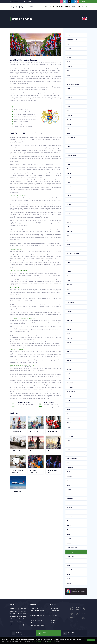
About (74, 7)
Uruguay (69, 561)
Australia (69, 53)
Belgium (69, 75)
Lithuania (69, 307)
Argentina (70, 44)
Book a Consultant (50, 402)
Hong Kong (70, 213)
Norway (69, 396)
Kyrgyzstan (70, 285)
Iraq (68, 240)
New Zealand (70, 387)
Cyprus (69, 133)
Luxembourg (70, 311)
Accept (91, 640)
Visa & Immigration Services (38, 611)
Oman (69, 401)
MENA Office (54, 615)
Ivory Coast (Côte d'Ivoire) (73, 254)
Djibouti (69, 147)
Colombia (69, 115)
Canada (69, 102)
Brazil (69, 89)
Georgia (69, 187)
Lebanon (69, 298)
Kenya (69, 276)
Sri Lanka (69, 507)
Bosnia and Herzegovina (73, 84)
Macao (69, 316)
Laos (68, 289)
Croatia (69, 124)
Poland (69, 427)
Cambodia (70, 98)
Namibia (69, 374)
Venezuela (70, 570)
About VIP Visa (35, 608)
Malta (69, 334)
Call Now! (44, 632)
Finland (69, 178)
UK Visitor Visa (16, 431)
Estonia (69, 169)
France (69, 182)
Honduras (70, 209)
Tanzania (69, 521)
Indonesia (70, 231)
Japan (69, 262)
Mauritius (69, 338)
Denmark (69, 142)
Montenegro (70, 356)
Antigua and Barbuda (72, 40)
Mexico (69, 343)
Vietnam (69, 574)
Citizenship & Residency (56, 7)
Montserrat (70, 360)
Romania (69, 445)
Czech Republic (71, 138)
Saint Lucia (70, 463)
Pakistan (69, 405)
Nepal (69, 378)
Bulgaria (69, 93)
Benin (69, 80)
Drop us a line (71, 632)
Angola (69, 35)
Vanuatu (69, 565)
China (69, 111)
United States (70, 557)
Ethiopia (69, 173)
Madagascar (70, 320)
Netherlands (70, 383)
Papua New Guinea (72, 414)
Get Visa (45, 7)
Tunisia (69, 530)
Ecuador (69, 160)
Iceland (69, 222)
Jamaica (69, 258)
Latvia (69, 294)
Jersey (69, 267)
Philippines (70, 423)
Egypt (68, 164)
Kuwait (69, 280)
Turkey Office (54, 618)
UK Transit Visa (17, 492)
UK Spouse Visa (17, 451)
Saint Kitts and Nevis (72, 458)
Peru (68, 418)
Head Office (19, 632)
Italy (68, 249)
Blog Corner (34, 623)
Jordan (69, 271)
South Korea (70, 499)
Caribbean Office (55, 611)
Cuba (68, 129)
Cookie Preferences (38, 641)
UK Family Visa (34, 431)
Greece (69, 196)
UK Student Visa (52, 431)
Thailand (69, 525)
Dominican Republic (72, 155)
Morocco (69, 365)
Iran (68, 236)
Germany (69, 191)
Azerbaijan (70, 62)
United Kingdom (71, 552)
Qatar (69, 441)
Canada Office (54, 608)
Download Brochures (24, 402)
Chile (68, 106)
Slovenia (69, 490)
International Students (37, 618)
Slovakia (69, 485)
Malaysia (69, 325)
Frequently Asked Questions (38, 625)
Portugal (69, 432)
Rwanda (69, 454)
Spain (69, 503)
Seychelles (70, 476)
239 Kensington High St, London (23, 634)
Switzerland (70, 516)
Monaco (69, 352)
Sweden (69, 512)
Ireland (69, 245)
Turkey (69, 534)
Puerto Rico (70, 436)
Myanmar (69, 369)
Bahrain (69, 71)
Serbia (69, 472)
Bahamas (69, 66)
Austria (69, 57)
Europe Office (54, 613)
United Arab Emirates (72, 548)
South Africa (70, 494)
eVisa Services (35, 613)
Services (68, 7)
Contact (81, 7)
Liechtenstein (70, 303)
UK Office (53, 620)
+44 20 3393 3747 (27, 2)
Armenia (69, 49)
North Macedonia (71, 392)
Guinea (69, 204)
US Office (53, 623)
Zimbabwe (70, 583)
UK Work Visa (34, 451)
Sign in (69, 634)
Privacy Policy (52, 641)
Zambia (69, 579)
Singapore (70, 481)
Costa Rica (70, 120)
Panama (69, 409)
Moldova (69, 347)
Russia (69, 450)
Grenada (69, 200)
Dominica (69, 151)
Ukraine (69, 543)
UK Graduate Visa (53, 451)
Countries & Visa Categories (38, 615)
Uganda (69, 539)
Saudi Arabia (70, 467)
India (68, 227)
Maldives (69, 329)
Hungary (69, 218)
